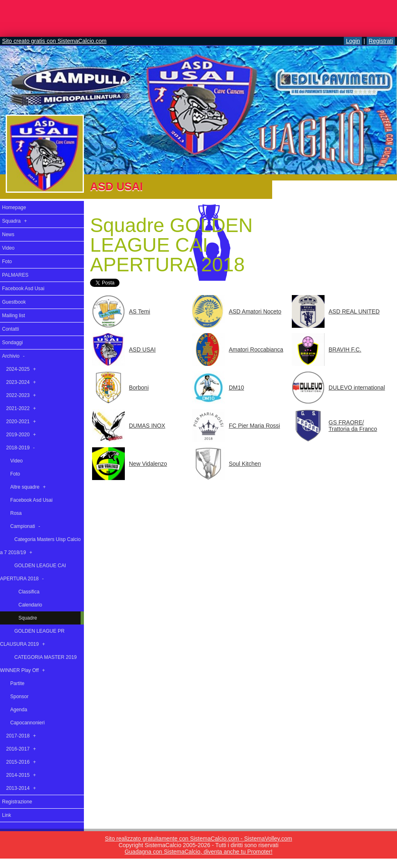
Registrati (381, 41)
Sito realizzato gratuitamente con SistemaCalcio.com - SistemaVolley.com (198, 839)
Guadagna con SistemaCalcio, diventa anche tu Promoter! (198, 852)
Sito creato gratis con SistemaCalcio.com (54, 41)
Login (353, 41)
